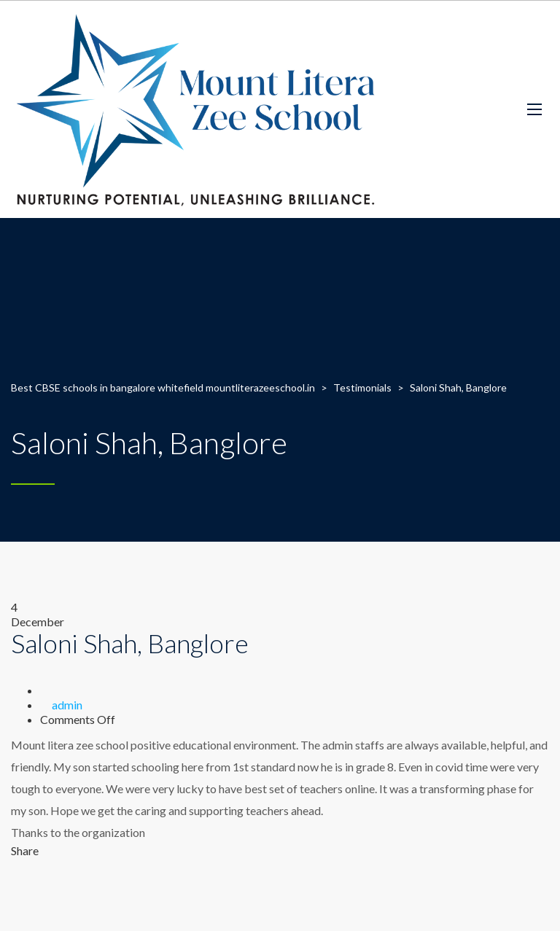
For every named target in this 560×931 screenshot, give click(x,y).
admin (67, 705)
